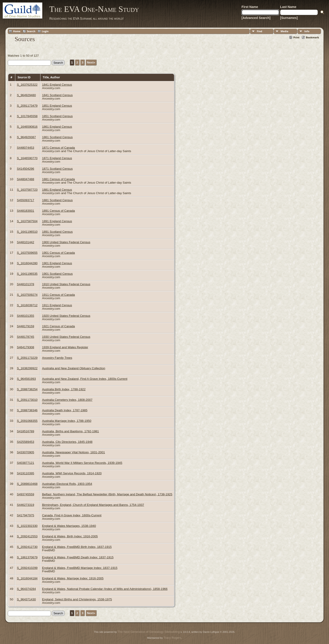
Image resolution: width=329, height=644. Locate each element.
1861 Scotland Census (57, 137)
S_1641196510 (27, 232)
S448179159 (26, 326)
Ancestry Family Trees (57, 358)
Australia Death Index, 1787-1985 (65, 410)
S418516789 (26, 431)
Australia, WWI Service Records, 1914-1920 (72, 473)
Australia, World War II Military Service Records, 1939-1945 (82, 463)
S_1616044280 (27, 263)
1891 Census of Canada (58, 211)
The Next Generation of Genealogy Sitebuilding (149, 632)
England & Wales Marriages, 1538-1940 (69, 526)
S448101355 (26, 316)
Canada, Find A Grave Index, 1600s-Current (72, 515)
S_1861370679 (27, 557)
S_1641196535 (27, 274)
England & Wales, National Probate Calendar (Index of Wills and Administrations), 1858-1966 (105, 589)
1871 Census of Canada (58, 148)
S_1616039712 (27, 305)
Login (45, 31)
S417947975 (26, 515)
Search (31, 31)
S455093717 (26, 200)
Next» (91, 62)
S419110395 (26, 473)
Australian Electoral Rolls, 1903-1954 (67, 484)
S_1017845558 (27, 116)
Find (260, 31)
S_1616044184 (27, 578)
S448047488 (26, 179)
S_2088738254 (27, 389)
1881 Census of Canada (58, 179)
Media (284, 31)
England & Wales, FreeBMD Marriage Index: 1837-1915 (80, 568)
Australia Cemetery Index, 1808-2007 (67, 400)
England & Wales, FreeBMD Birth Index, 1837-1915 (77, 547)
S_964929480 (26, 95)
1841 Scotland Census (57, 95)
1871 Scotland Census (57, 169)
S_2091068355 (27, 421)
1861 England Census (57, 127)
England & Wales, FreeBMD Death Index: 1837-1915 (78, 557)
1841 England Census (57, 85)
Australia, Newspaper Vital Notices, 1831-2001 (73, 452)
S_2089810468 (27, 484)
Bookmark (312, 37)
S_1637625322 (27, 85)
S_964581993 (26, 379)
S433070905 (26, 452)
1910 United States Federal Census (66, 284)
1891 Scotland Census (57, 232)
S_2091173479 (27, 106)
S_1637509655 (27, 253)
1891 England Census (57, 221)
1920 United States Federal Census (66, 316)
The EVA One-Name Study (94, 9)
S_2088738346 (27, 410)
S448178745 (26, 337)
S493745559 (26, 494)
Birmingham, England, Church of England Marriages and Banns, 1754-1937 (93, 505)
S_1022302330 (27, 526)
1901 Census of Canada (58, 253)
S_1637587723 (27, 190)
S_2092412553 (27, 536)
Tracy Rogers (172, 638)
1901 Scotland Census (57, 274)
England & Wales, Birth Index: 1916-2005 (70, 536)
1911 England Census (57, 305)
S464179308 (26, 347)
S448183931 (26, 211)
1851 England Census (57, 106)
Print (296, 37)
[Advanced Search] (256, 18)
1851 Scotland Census (57, 116)
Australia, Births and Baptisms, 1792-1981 (70, 431)
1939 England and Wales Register (65, 347)
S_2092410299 (27, 568)
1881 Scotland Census (57, 200)
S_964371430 (26, 599)
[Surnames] (289, 18)
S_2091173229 (27, 358)
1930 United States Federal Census (66, 337)
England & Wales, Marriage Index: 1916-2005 (73, 578)
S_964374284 (26, 589)
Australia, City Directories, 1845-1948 (67, 442)
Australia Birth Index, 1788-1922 (64, 389)
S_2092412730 (27, 547)
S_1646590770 (27, 158)
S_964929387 (26, 137)
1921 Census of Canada (58, 326)
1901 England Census (57, 263)
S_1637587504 (27, 221)
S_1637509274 (27, 295)
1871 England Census (57, 158)
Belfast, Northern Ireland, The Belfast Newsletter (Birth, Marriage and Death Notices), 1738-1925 (107, 494)
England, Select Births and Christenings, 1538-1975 (77, 599)
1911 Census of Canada (58, 295)
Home (17, 31)
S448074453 (26, 148)
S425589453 (26, 442)
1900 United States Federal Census (66, 242)
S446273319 (26, 505)
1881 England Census (57, 190)
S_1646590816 (27, 127)
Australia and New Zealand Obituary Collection (74, 368)
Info (307, 31)
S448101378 (26, 284)
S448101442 (26, 242)
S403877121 (26, 463)
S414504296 (26, 169)
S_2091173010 (27, 400)
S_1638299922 (27, 368)
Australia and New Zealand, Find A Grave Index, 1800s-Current (85, 379)
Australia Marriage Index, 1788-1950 (67, 421)
